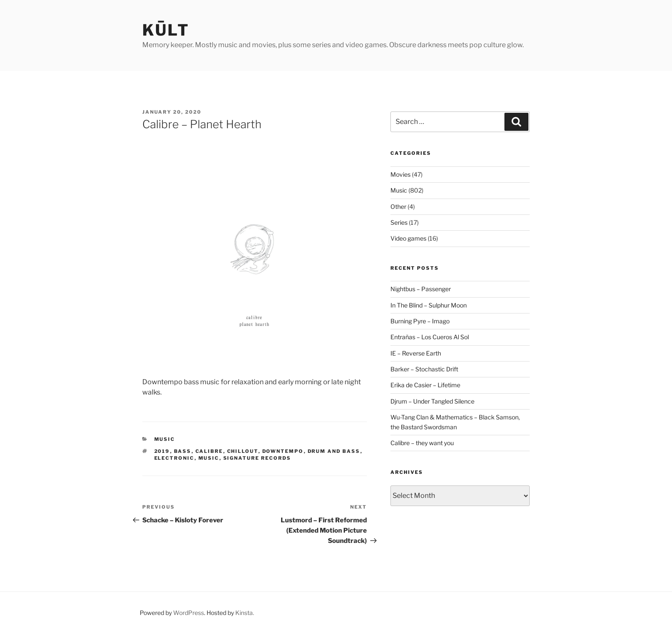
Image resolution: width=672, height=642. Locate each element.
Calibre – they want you (422, 443)
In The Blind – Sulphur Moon (429, 305)
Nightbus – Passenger (421, 289)
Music (165, 439)
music (209, 458)
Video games (408, 238)
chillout (243, 451)
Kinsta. (245, 613)
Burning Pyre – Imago (420, 321)
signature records (257, 458)
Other (398, 206)
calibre (209, 451)
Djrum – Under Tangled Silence (432, 401)
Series (399, 222)
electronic (174, 458)
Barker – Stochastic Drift (424, 369)
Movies (400, 174)
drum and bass (334, 451)
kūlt (166, 30)
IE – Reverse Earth (416, 353)
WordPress (189, 613)
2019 (162, 451)
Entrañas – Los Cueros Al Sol (430, 337)
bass (183, 451)
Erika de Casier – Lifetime (425, 385)
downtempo (283, 451)
